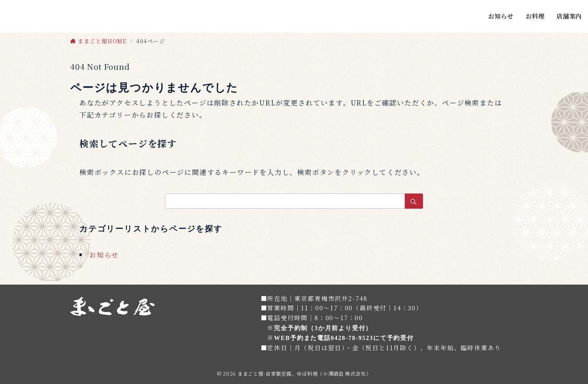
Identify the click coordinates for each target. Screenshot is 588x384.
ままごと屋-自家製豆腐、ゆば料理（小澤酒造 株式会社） (304, 374)
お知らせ (104, 255)
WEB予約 (289, 338)
